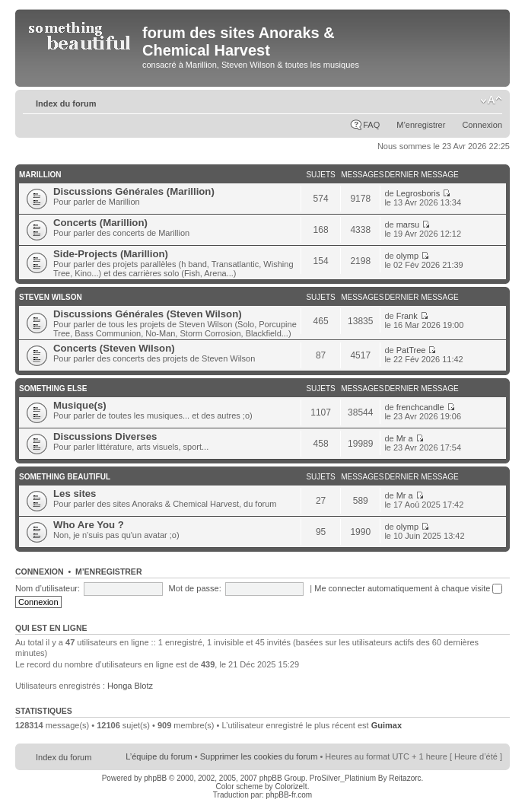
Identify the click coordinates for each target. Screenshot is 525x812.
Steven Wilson (51, 297)
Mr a (405, 438)
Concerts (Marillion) (100, 223)
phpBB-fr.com (290, 795)
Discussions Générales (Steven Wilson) (148, 314)
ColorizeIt (291, 787)
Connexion (482, 125)
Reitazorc (405, 778)
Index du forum (66, 103)
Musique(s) (80, 405)
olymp (407, 256)
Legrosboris (418, 193)
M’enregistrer (421, 125)
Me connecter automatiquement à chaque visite (408, 588)
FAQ (371, 125)
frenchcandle (420, 407)
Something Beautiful (65, 477)
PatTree (411, 350)
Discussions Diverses (105, 436)
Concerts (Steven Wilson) (114, 348)
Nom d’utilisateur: (48, 588)
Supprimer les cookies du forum (259, 756)
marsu (408, 224)
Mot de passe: (195, 588)
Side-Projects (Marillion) (111, 254)
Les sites (75, 494)
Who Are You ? (89, 525)
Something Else (53, 388)
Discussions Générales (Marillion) (134, 191)
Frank (407, 316)
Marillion (40, 175)
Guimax (387, 725)
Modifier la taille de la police (491, 100)
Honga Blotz (130, 686)
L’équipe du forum (159, 756)
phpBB (155, 778)
